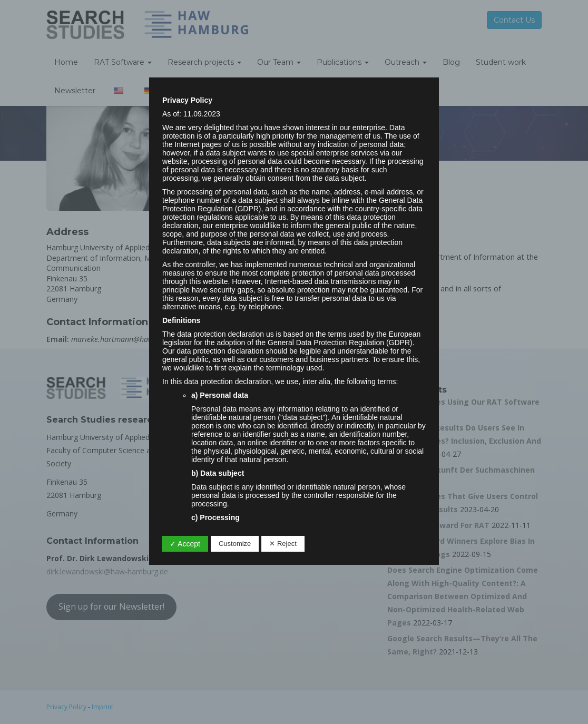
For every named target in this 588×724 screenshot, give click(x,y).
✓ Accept (185, 544)
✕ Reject (283, 544)
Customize (235, 544)
